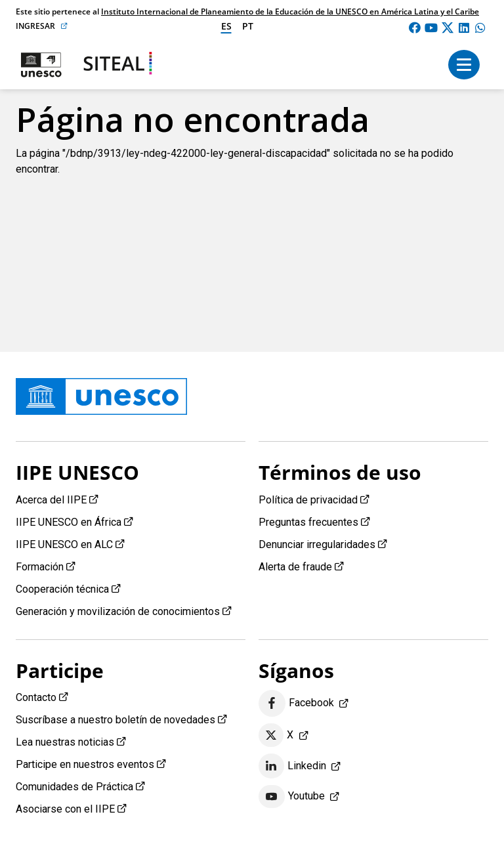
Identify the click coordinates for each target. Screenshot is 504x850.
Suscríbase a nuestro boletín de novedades (115, 720)
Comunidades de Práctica (74, 787)
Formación (40, 567)
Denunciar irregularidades (317, 544)
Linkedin (292, 766)
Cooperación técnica (62, 589)
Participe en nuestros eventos (85, 764)
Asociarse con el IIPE (65, 809)
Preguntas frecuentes (308, 522)
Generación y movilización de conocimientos (118, 611)
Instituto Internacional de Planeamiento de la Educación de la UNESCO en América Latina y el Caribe (290, 11)
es (226, 26)
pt (248, 26)
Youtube (292, 797)
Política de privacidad (308, 500)
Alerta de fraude (295, 567)
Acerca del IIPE (51, 500)
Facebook (296, 703)
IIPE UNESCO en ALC (64, 544)
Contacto (36, 697)
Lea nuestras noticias (65, 742)
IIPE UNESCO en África (69, 522)
